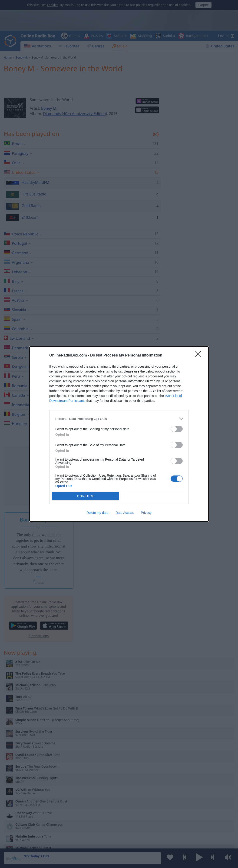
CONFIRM (85, 496)
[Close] (199, 356)
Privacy (146, 513)
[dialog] (119, 434)
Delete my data (97, 513)
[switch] (177, 429)
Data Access (125, 513)
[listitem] (119, 419)
